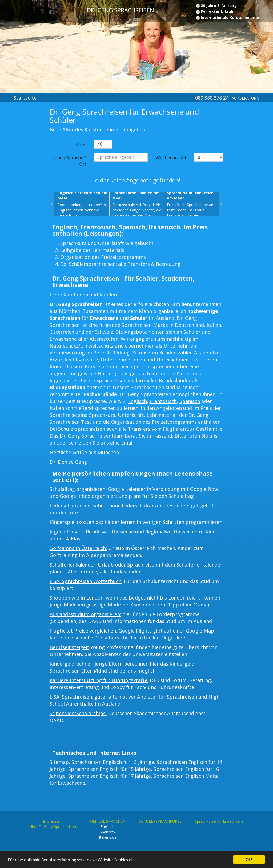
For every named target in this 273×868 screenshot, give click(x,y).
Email (127, 443)
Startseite (25, 98)
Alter (81, 144)
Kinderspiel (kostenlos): (76, 522)
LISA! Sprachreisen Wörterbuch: (86, 581)
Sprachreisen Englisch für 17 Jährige (110, 776)
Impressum (53, 821)
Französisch (163, 401)
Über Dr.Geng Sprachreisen (53, 827)
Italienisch (61, 408)
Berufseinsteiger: (69, 647)
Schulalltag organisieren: (78, 489)
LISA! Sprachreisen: (71, 697)
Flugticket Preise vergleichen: (83, 631)
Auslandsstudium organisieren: (85, 614)
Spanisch (190, 401)
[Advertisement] (23, 195)
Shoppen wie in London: (77, 598)
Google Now (204, 489)
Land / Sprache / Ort (69, 161)
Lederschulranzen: (71, 506)
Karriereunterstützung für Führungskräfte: (99, 680)
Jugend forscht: (67, 532)
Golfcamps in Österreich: (78, 548)
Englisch (137, 401)
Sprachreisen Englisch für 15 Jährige (110, 769)
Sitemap (59, 762)
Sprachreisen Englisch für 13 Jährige (113, 762)
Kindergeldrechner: (71, 664)
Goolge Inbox (75, 496)
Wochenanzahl (171, 158)
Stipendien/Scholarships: (78, 713)
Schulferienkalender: (73, 565)
